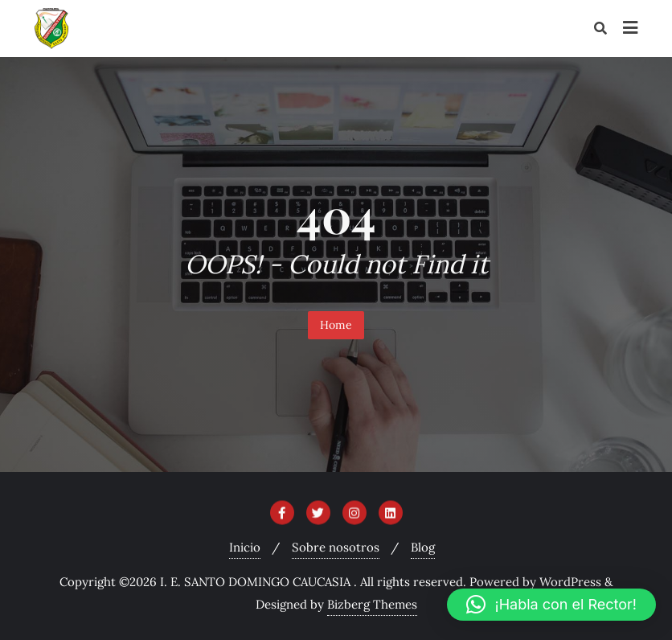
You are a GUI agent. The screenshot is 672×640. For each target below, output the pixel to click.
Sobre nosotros (336, 547)
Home (336, 325)
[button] (551, 605)
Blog (423, 547)
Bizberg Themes (372, 604)
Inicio (245, 547)
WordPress (570, 582)
